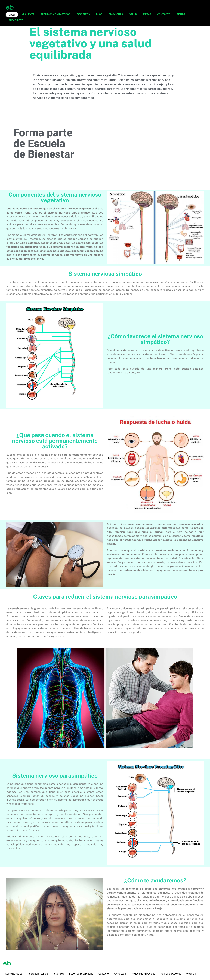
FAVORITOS (83, 14)
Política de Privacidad (143, 974)
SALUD (133, 14)
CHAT (12, 15)
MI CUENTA (28, 14)
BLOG (99, 14)
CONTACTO (164, 14)
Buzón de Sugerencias (81, 974)
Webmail (191, 974)
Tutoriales (58, 974)
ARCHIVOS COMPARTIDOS (55, 14)
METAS (147, 14)
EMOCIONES (116, 14)
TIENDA (181, 14)
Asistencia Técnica (38, 974)
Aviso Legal (120, 974)
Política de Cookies (171, 974)
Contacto (104, 974)
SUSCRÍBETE (16, 20)
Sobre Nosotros (14, 974)
